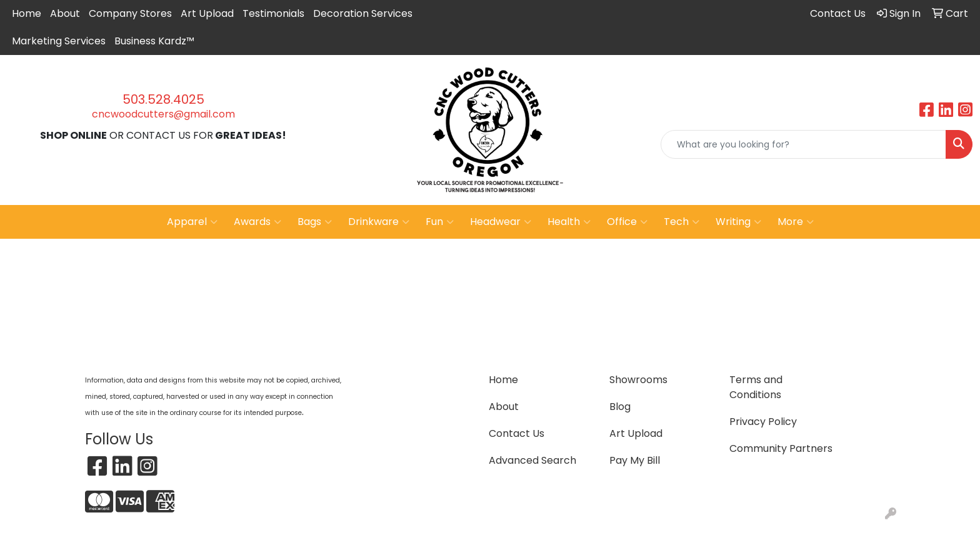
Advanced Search (532, 460)
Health (569, 222)
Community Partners (781, 448)
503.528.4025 (163, 99)
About (65, 13)
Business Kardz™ (154, 41)
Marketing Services (59, 41)
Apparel (192, 222)
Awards (257, 222)
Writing (738, 222)
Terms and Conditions (756, 387)
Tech (682, 222)
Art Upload (207, 13)
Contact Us (517, 433)
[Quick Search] (803, 144)
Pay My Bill (635, 460)
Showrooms (638, 380)
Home (27, 13)
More (796, 222)
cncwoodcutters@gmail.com (163, 114)
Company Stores (130, 13)
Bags (315, 222)
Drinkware (379, 222)
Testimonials (273, 13)
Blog (620, 407)
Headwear (501, 222)
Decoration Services (363, 13)
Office (627, 222)
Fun (440, 222)
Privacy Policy (763, 422)
